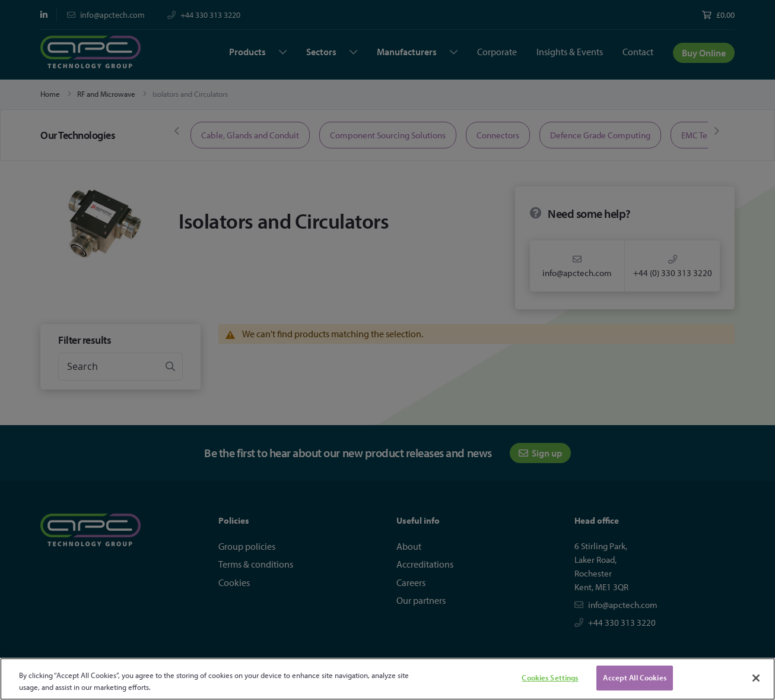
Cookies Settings (550, 677)
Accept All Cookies (634, 677)
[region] (387, 679)
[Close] (756, 678)
